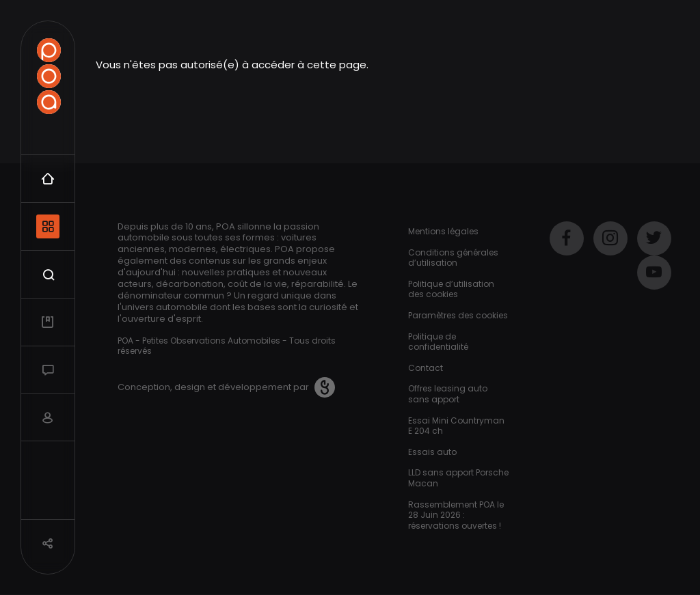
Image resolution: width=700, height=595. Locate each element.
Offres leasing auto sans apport (448, 394)
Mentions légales (443, 231)
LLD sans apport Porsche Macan (458, 478)
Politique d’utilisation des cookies (451, 289)
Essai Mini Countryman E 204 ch (456, 426)
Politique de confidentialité (438, 342)
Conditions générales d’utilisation (453, 258)
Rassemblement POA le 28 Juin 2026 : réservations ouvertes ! (456, 515)
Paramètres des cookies (458, 315)
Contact (426, 368)
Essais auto (432, 452)
